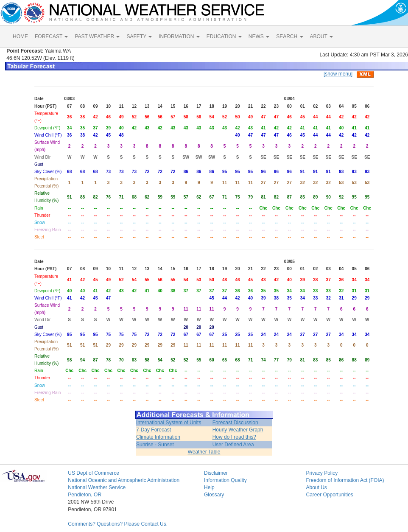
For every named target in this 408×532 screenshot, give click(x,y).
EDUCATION (224, 36)
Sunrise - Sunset (155, 445)
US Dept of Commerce (94, 473)
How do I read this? (234, 437)
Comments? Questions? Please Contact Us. (118, 524)
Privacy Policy (322, 473)
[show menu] (338, 74)
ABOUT (321, 36)
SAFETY (139, 36)
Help (209, 487)
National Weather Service (97, 487)
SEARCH (289, 36)
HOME (20, 36)
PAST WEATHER (97, 36)
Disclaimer (216, 473)
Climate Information (158, 437)
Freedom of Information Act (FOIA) (345, 480)
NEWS (259, 36)
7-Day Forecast (154, 430)
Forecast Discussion (235, 423)
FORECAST (51, 36)
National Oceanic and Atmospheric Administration (124, 480)
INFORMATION (179, 36)
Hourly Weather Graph (238, 430)
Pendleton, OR (85, 495)
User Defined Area (233, 445)
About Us (316, 487)
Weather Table (204, 452)
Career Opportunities (329, 495)
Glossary (214, 495)
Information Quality (225, 480)
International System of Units (169, 423)
